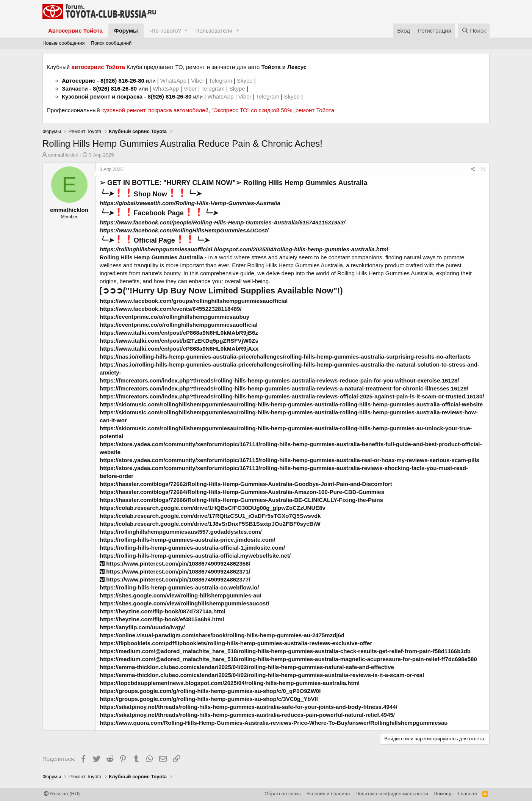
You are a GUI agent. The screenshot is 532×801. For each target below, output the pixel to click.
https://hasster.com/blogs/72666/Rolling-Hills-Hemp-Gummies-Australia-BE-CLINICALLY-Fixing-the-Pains (241, 500)
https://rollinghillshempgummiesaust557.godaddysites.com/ (181, 532)
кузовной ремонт (123, 110)
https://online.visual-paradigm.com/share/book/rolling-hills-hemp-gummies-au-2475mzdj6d (222, 635)
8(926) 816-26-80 (122, 81)
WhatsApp (174, 81)
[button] (186, 31)
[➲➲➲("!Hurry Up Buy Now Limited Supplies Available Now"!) (221, 291)
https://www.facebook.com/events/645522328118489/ (171, 309)
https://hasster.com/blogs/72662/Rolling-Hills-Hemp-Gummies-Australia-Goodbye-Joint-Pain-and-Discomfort (246, 484)
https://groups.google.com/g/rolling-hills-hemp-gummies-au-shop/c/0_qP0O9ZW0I (210, 691)
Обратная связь (283, 794)
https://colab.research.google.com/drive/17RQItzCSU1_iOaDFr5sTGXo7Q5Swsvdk (210, 516)
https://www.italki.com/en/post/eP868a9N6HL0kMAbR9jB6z (179, 333)
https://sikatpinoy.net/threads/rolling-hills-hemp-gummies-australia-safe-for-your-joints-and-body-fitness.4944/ (249, 707)
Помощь (443, 794)
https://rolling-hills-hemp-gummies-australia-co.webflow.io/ (179, 587)
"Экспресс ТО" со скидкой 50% (252, 110)
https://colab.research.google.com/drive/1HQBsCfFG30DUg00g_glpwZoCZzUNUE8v (213, 508)
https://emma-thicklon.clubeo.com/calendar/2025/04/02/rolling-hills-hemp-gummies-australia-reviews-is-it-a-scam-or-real (262, 675)
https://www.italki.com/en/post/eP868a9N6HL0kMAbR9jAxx (179, 349)
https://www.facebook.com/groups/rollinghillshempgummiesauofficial (194, 301)
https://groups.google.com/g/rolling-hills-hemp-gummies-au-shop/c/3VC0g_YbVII (209, 699)
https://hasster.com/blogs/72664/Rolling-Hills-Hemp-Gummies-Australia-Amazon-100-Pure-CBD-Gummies (242, 492)
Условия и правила (328, 794)
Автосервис (79, 81)
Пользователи (214, 31)
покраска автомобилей (178, 110)
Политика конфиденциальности (392, 794)
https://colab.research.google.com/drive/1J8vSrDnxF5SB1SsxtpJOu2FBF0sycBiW (210, 524)
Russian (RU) (62, 794)
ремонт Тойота (315, 110)
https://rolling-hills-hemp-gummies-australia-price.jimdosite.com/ (187, 540)
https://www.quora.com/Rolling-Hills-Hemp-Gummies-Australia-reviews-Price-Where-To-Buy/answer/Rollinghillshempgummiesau (274, 723)
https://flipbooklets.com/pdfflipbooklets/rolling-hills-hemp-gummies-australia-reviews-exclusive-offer (236, 643)
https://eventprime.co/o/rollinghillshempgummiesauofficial (179, 325)
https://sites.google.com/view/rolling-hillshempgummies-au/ (181, 595)
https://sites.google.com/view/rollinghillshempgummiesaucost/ (185, 603)
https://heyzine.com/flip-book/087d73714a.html (163, 611)
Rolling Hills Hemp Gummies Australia (152, 257)
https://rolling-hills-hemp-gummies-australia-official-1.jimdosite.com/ (192, 548)
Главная (467, 794)
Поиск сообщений (111, 43)
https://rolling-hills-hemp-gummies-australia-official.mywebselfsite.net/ (195, 556)
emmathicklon (63, 155)
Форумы (126, 31)
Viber (198, 81)
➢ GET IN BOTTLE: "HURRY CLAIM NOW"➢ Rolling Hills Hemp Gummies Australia (233, 183)
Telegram (221, 81)
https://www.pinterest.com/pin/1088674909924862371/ (175, 571)
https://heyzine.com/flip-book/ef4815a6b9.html (162, 619)
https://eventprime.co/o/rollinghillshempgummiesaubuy (174, 317)
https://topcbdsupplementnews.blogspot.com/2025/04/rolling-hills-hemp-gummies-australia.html (230, 683)
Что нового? (165, 31)
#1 (483, 169)
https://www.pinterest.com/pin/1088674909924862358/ (175, 564)
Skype (246, 81)
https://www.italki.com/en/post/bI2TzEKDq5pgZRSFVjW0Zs (179, 341)
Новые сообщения (64, 43)
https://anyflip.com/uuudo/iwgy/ (142, 627)
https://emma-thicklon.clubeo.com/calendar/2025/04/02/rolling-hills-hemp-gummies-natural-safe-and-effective (247, 667)
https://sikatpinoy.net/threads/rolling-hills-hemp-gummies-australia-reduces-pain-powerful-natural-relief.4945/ (247, 715)
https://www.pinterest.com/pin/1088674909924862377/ (175, 579)
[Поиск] (474, 31)
